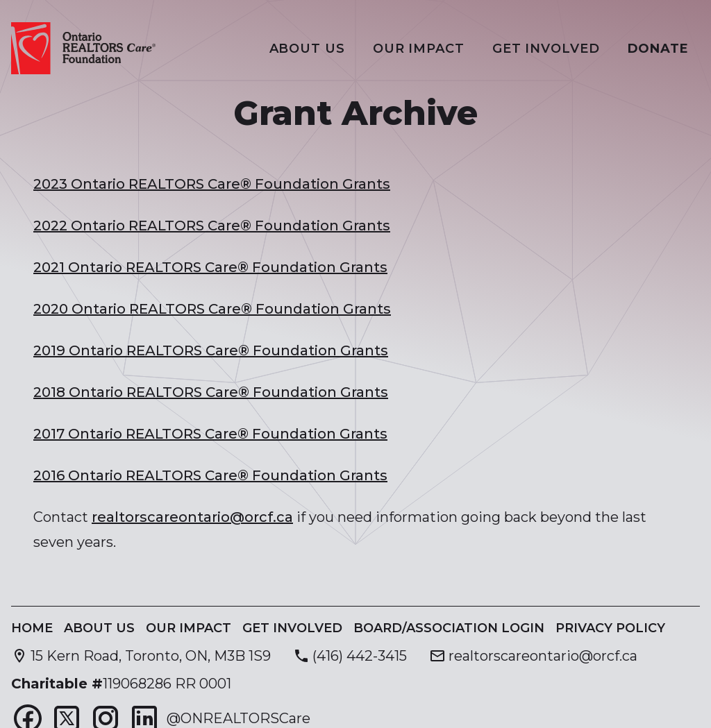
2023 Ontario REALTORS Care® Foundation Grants (212, 184)
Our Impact (419, 49)
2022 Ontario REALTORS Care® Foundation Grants (212, 226)
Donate (658, 49)
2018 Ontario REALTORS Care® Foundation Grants (211, 392)
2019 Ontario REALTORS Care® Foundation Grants (211, 350)
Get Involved (546, 49)
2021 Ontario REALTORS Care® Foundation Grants (210, 267)
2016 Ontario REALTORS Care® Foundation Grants (210, 475)
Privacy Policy (610, 628)
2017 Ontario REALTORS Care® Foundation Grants (210, 434)
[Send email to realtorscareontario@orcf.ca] (533, 656)
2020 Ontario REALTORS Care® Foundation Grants (212, 309)
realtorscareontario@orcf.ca (192, 517)
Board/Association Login (449, 628)
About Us (307, 49)
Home (32, 628)
